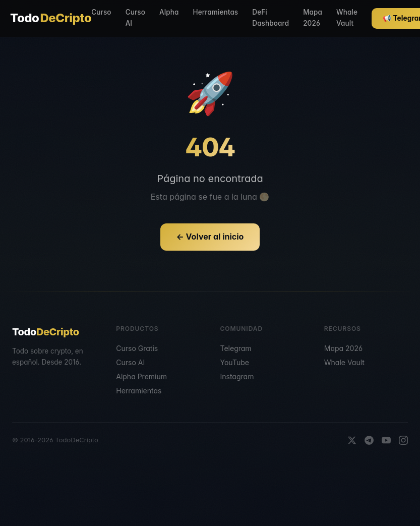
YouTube (235, 362)
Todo (51, 18)
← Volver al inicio (210, 237)
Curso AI (135, 18)
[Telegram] (369, 440)
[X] (352, 440)
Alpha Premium (141, 376)
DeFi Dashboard (271, 18)
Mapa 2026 (313, 18)
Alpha (169, 12)
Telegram (236, 348)
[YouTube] (386, 440)
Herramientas (215, 12)
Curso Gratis (137, 348)
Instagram (237, 376)
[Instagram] (403, 440)
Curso (101, 12)
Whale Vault (347, 18)
